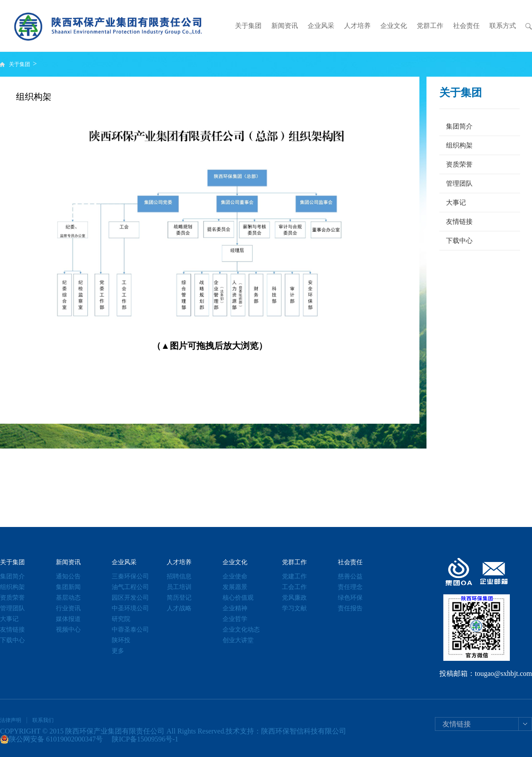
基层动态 (68, 598)
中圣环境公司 (130, 608)
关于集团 (248, 26)
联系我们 (43, 720)
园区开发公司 (130, 598)
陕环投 (121, 640)
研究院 (121, 619)
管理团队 (459, 183)
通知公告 (68, 576)
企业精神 (235, 608)
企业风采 (321, 26)
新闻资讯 (285, 26)
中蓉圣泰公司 (130, 630)
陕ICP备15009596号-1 (145, 739)
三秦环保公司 (130, 576)
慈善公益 (350, 576)
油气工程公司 (130, 587)
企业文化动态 (241, 630)
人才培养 (357, 26)
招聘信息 (179, 576)
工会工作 (294, 587)
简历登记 (179, 598)
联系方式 (503, 26)
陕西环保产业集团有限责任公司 (115, 731)
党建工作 (294, 576)
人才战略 (179, 608)
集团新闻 (68, 587)
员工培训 (179, 587)
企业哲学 (235, 619)
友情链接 (459, 222)
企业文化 (394, 26)
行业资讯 (68, 608)
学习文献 (294, 608)
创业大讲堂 (238, 640)
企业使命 (235, 576)
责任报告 (350, 608)
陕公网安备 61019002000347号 (51, 739)
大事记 (456, 203)
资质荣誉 (459, 164)
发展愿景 (235, 587)
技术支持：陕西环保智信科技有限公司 (286, 731)
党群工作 (430, 26)
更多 (118, 651)
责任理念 (350, 587)
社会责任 (466, 26)
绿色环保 (350, 598)
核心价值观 (238, 598)
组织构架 (459, 145)
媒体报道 (68, 619)
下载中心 (459, 241)
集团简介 (459, 126)
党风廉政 (294, 598)
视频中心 (68, 630)
